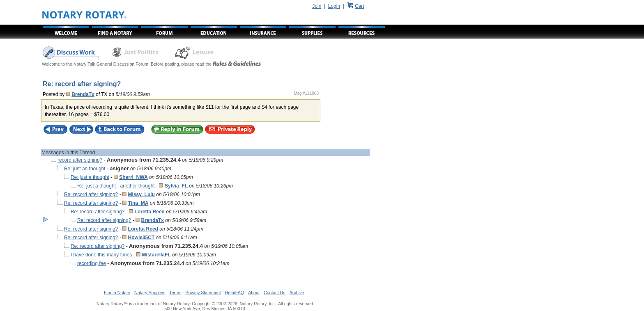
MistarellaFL (156, 255)
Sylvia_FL (176, 186)
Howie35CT (141, 238)
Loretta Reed (150, 212)
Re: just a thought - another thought (116, 186)
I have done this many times (101, 255)
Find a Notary (117, 293)
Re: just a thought (90, 177)
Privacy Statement (203, 293)
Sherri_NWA (133, 177)
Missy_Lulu (141, 194)
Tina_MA (138, 203)
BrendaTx (83, 94)
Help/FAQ (235, 293)
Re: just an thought (85, 169)
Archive (297, 293)
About (254, 293)
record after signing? (80, 160)
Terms (175, 293)
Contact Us (275, 293)
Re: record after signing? (91, 194)
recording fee (92, 263)
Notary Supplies (150, 293)
